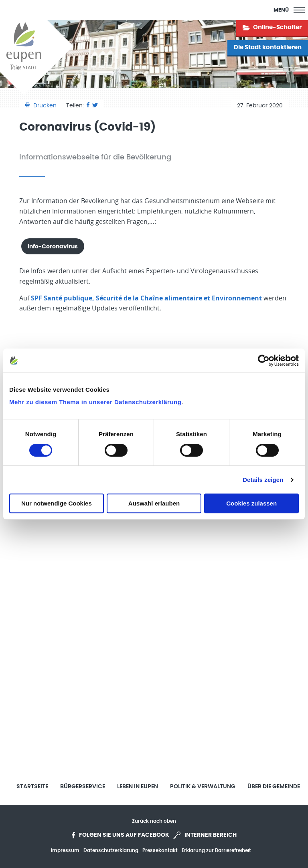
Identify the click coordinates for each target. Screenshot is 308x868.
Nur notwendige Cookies (57, 503)
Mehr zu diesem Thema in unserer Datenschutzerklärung (95, 402)
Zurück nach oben (154, 821)
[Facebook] (88, 106)
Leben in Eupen (138, 787)
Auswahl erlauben (154, 503)
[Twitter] (95, 106)
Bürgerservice (83, 787)
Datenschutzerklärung (111, 850)
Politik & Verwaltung (203, 787)
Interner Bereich (205, 835)
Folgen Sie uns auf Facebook (121, 835)
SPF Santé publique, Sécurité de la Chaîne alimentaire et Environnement (146, 298)
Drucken (42, 106)
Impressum (65, 850)
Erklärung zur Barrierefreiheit (216, 850)
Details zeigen (263, 480)
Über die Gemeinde (274, 787)
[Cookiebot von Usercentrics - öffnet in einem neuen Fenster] (264, 360)
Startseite (32, 787)
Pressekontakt (160, 850)
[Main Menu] (289, 10)
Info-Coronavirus (53, 247)
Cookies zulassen (251, 503)
